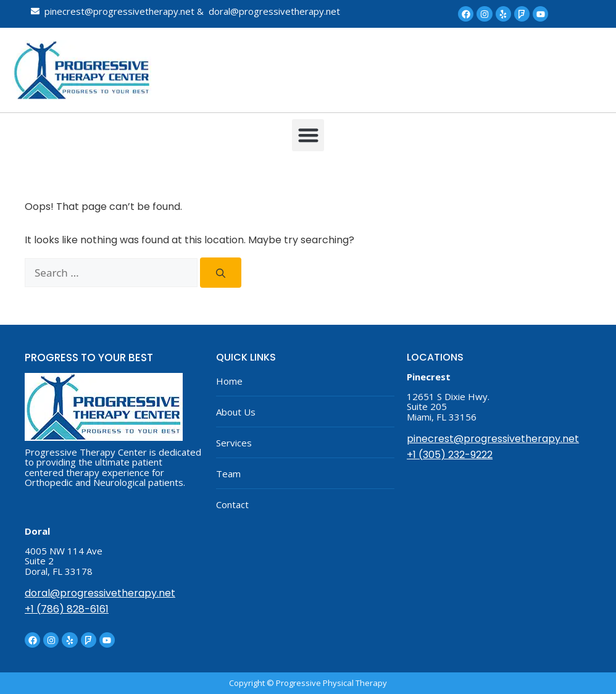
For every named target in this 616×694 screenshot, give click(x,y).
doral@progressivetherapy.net (100, 593)
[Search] (221, 273)
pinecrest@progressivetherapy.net (493, 439)
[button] (308, 136)
